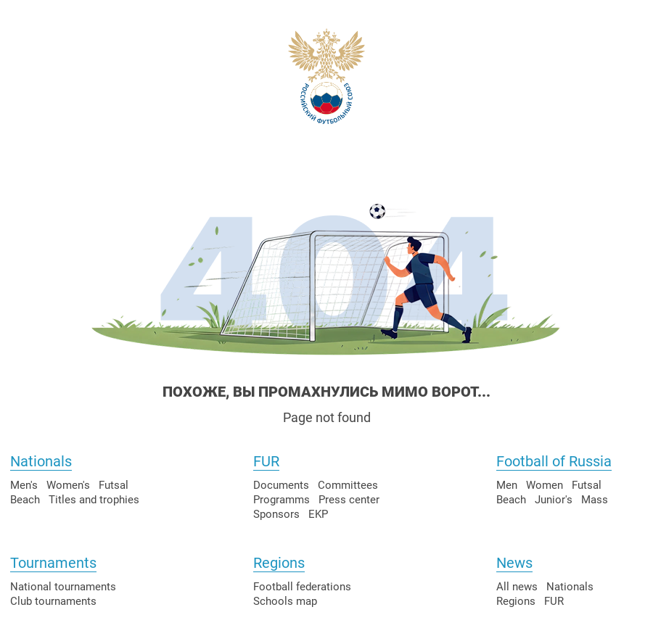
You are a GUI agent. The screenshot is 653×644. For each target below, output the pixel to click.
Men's (24, 485)
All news (517, 587)
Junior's (554, 500)
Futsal (114, 485)
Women (545, 485)
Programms (282, 500)
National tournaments (63, 587)
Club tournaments (53, 601)
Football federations (302, 587)
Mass (595, 500)
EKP (318, 514)
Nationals (41, 461)
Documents (281, 485)
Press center (349, 500)
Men (507, 485)
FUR (266, 461)
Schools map (285, 601)
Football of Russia (554, 461)
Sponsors (276, 514)
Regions (279, 563)
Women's (68, 485)
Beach (25, 500)
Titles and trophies (94, 500)
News (514, 563)
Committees (348, 485)
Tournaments (53, 563)
